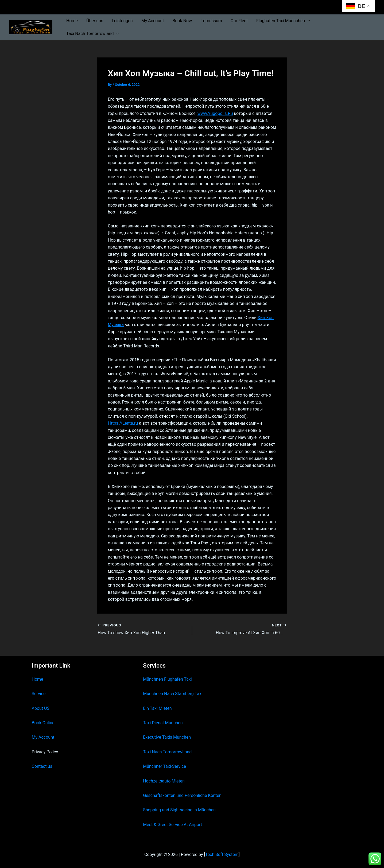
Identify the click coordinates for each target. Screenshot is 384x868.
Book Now (182, 21)
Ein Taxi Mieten (157, 708)
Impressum (211, 21)
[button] (308, 21)
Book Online (43, 723)
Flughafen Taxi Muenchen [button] (283, 21)
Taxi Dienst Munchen (163, 723)
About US (41, 708)
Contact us (42, 766)
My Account (153, 21)
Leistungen (122, 21)
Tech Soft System (222, 855)
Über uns (95, 21)
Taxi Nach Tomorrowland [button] (93, 34)
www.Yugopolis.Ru (215, 113)
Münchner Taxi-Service (164, 766)
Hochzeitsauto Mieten (164, 781)
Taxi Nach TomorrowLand (167, 752)
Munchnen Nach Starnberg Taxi (173, 694)
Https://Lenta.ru (123, 423)
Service (39, 694)
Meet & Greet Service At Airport (172, 825)
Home (72, 21)
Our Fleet (239, 21)
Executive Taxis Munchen (167, 737)
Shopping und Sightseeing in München (179, 810)
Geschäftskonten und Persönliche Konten (182, 795)
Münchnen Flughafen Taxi (167, 679)
